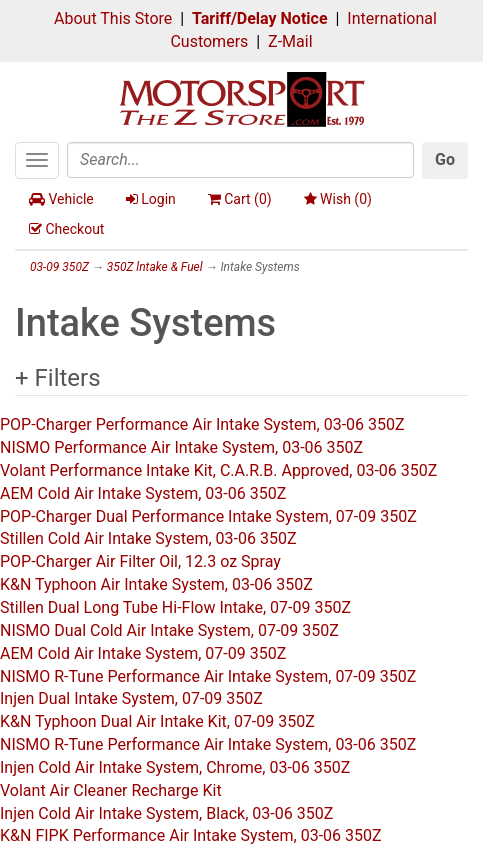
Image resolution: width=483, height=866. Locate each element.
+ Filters (58, 378)
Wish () (338, 199)
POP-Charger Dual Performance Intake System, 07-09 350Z (208, 516)
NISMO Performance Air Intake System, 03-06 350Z (181, 447)
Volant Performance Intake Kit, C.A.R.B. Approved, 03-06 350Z (218, 470)
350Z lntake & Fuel (155, 267)
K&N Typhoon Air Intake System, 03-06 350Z (156, 584)
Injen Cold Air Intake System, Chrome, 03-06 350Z (175, 767)
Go (445, 159)
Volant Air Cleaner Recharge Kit (111, 790)
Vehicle (61, 199)
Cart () (240, 199)
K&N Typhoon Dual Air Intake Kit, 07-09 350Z (157, 721)
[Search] (240, 160)
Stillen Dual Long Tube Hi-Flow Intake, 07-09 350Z (175, 607)
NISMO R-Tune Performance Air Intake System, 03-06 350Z (208, 744)
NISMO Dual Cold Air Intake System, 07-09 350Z (169, 630)
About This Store (113, 18)
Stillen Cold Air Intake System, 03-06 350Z (148, 538)
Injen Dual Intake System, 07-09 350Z (131, 698)
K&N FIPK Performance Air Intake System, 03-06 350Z (191, 835)
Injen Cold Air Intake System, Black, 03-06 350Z (166, 813)
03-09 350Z (59, 267)
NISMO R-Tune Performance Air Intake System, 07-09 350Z (208, 676)
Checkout (66, 229)
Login (151, 199)
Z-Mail (290, 41)
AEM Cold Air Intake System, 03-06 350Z (143, 493)
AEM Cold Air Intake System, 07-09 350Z (143, 653)
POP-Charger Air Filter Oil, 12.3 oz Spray (140, 561)
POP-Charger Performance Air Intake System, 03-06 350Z (202, 424)
